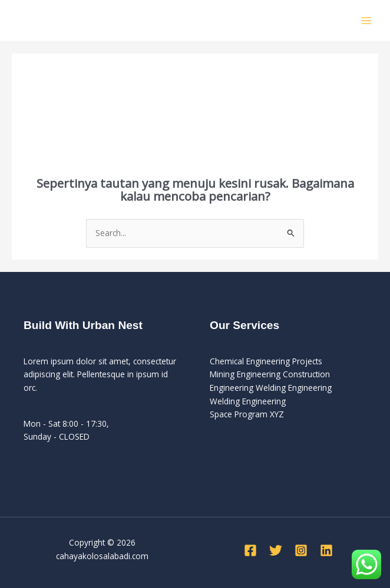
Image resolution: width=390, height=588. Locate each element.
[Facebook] (250, 550)
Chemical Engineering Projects (266, 361)
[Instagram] (301, 550)
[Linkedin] (326, 550)
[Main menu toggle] (367, 20)
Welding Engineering (248, 401)
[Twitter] (276, 550)
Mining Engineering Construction (270, 374)
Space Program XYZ (247, 414)
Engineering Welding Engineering (271, 388)
